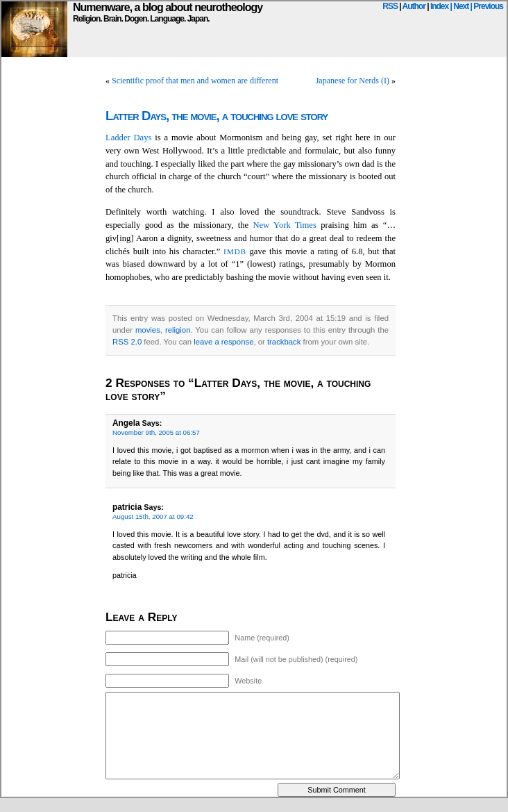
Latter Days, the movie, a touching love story (217, 116)
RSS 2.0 (127, 342)
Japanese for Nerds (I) (353, 81)
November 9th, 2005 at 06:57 (156, 432)
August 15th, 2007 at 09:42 (153, 516)
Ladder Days (128, 138)
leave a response (223, 342)
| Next (460, 6)
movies (148, 330)
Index (439, 6)
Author (414, 6)
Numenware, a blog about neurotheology (168, 7)
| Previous (487, 6)
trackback (284, 342)
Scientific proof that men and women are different (195, 81)
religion (178, 330)
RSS (390, 6)
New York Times (284, 225)
